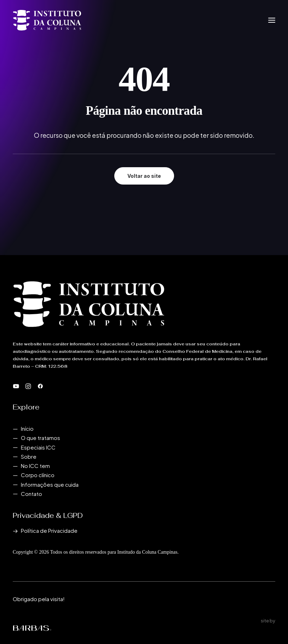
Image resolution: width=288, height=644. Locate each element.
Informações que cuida (50, 484)
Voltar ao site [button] (144, 176)
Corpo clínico (38, 475)
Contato (31, 494)
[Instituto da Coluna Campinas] (47, 20)
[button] (272, 20)
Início (27, 428)
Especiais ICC (38, 447)
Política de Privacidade (49, 530)
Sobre (29, 456)
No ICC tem (35, 466)
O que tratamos (41, 438)
